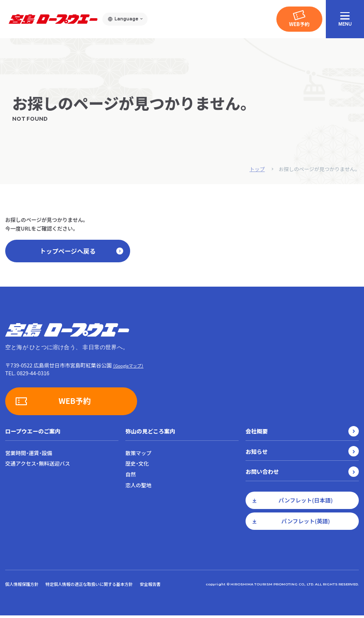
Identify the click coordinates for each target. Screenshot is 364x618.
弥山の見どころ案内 (150, 433)
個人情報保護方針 (22, 586)
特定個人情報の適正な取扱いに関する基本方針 (89, 586)
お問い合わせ (262, 474)
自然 (131, 477)
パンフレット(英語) (305, 524)
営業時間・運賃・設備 (29, 455)
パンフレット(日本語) (306, 503)
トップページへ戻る (80, 252)
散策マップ (138, 455)
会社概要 (257, 433)
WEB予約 (299, 24)
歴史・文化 (137, 466)
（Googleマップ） (128, 368)
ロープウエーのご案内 (33, 433)
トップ (256, 169)
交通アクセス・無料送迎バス (38, 466)
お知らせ (257, 454)
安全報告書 (150, 586)
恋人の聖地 (138, 488)
